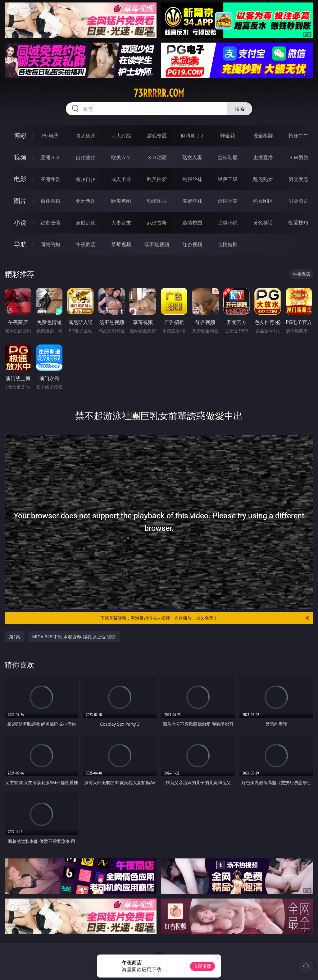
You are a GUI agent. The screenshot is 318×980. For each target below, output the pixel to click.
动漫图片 (157, 201)
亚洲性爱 (50, 179)
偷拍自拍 (86, 179)
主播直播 (263, 157)
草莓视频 (121, 244)
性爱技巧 (298, 223)
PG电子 (50, 136)
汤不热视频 (157, 244)
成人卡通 (121, 179)
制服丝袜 (192, 179)
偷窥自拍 (50, 201)
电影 (20, 179)
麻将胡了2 (192, 136)
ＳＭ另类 (298, 157)
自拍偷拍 (86, 157)
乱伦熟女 (263, 179)
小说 (20, 222)
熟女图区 (263, 201)
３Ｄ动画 (157, 157)
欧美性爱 (157, 179)
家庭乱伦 (86, 223)
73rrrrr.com (159, 93)
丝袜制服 (228, 157)
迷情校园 (192, 223)
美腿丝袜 (192, 201)
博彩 (20, 135)
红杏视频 (192, 244)
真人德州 (86, 136)
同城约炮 (50, 244)
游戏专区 (157, 136)
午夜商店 (86, 244)
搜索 (240, 109)
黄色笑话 (263, 223)
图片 (20, 201)
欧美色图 (121, 201)
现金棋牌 (263, 136)
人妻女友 (121, 223)
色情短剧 (228, 244)
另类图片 (298, 201)
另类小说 (228, 223)
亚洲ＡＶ (50, 157)
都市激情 (50, 223)
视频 (20, 157)
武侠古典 (157, 223)
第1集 (15, 637)
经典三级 (228, 179)
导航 (20, 244)
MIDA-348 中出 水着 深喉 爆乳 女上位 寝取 (74, 637)
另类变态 (298, 179)
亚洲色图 (86, 201)
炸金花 (228, 136)
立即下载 (202, 966)
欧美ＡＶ (121, 157)
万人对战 (121, 136)
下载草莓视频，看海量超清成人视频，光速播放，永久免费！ (205, 618)
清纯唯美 (228, 201)
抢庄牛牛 (298, 136)
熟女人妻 (192, 157)
